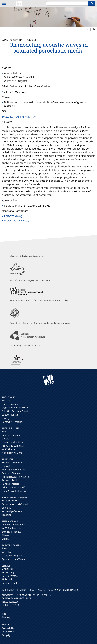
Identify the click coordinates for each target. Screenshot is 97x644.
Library (6, 539)
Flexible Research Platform (16, 477)
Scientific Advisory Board (15, 411)
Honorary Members (12, 442)
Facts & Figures (10, 404)
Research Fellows (11, 435)
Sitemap (6, 617)
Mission (6, 400)
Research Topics (10, 480)
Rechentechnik (10, 583)
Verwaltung (8, 572)
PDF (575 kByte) (13, 216)
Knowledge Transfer (12, 511)
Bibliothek (7, 579)
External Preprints (11, 532)
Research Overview (12, 462)
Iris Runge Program (12, 556)
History (6, 418)
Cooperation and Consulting (17, 504)
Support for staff (11, 415)
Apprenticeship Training (14, 559)
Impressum (8, 632)
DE (87, 29)
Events (5, 548)
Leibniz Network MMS (13, 487)
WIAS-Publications (11, 528)
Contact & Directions (13, 422)
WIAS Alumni (9, 449)
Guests (5, 439)
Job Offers (7, 552)
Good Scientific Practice (14, 491)
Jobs (4, 614)
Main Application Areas (14, 470)
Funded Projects (10, 484)
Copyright (7, 635)
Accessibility (8, 628)
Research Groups (11, 473)
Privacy (6, 624)
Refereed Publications (13, 525)
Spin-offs (6, 508)
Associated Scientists (13, 446)
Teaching (6, 515)
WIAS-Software (10, 500)
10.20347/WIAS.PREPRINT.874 (19, 117)
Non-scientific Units (12, 453)
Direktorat (7, 569)
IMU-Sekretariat (10, 576)
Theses (5, 535)
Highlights (7, 466)
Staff (4, 431)
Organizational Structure (15, 408)
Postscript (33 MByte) (17, 221)
